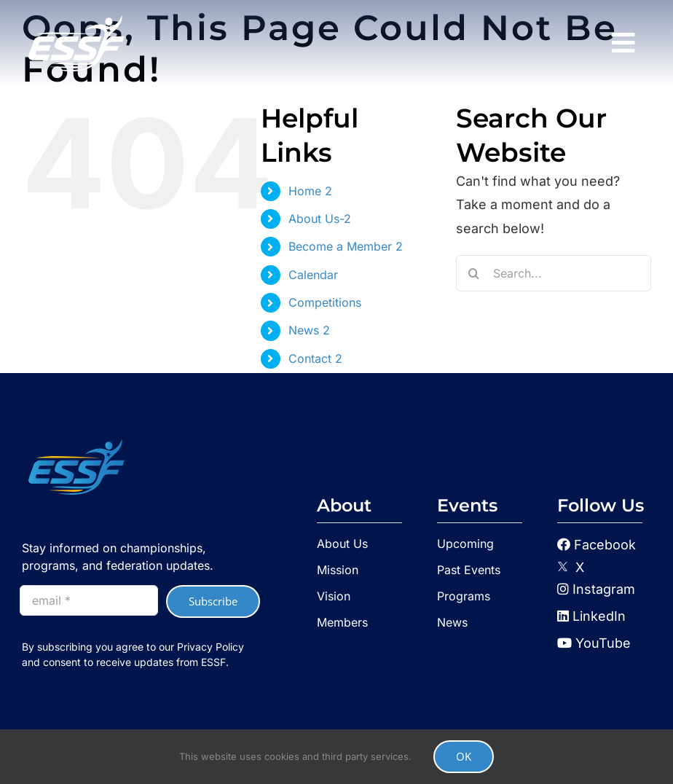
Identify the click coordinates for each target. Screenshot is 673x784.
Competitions (325, 302)
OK (464, 756)
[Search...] (554, 273)
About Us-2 (320, 219)
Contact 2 (315, 358)
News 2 (309, 330)
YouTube (594, 643)
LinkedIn (591, 616)
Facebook (605, 545)
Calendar (313, 275)
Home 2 (310, 191)
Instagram (596, 589)
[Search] (474, 273)
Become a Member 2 (346, 246)
